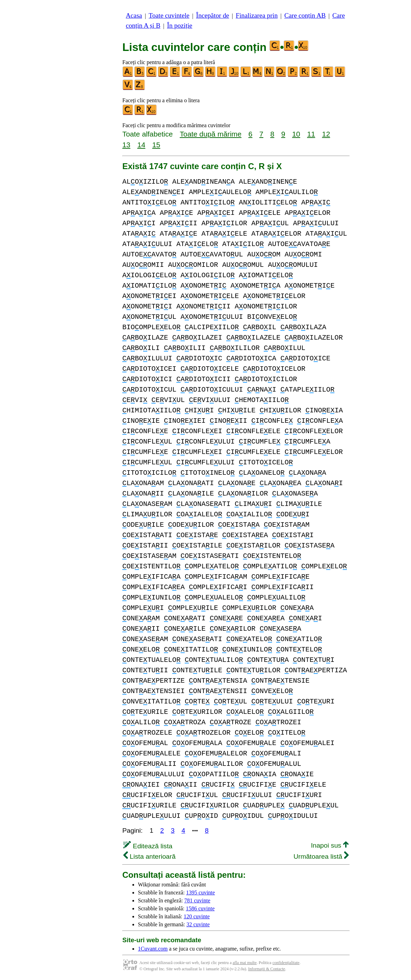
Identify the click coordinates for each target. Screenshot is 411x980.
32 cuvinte (198, 924)
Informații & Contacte (267, 969)
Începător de (213, 15)
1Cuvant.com (153, 949)
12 (326, 134)
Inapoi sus (330, 845)
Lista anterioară (150, 856)
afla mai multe (244, 963)
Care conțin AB (305, 15)
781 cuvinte (197, 900)
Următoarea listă (321, 856)
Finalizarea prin (257, 15)
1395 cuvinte (200, 892)
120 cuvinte (197, 916)
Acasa (134, 15)
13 (126, 145)
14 (141, 145)
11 (311, 134)
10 (296, 134)
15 (156, 145)
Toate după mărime (211, 134)
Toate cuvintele (169, 15)
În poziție (180, 25)
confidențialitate (286, 963)
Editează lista (148, 846)
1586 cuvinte (200, 908)
